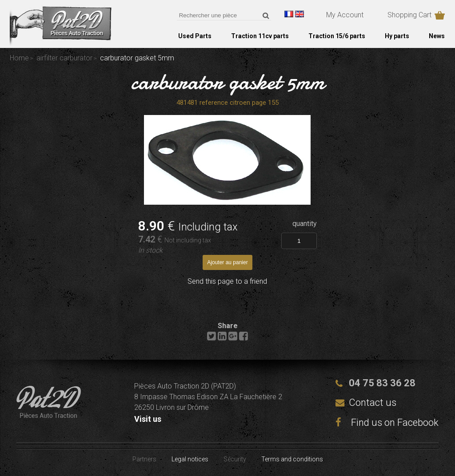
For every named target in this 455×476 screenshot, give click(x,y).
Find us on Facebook (387, 422)
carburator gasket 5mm (228, 82)
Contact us (373, 403)
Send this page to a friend (227, 281)
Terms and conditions (292, 459)
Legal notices (190, 459)
